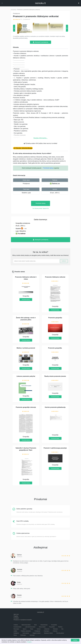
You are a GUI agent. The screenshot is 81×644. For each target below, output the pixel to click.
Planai (15, 635)
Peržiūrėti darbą (40, 203)
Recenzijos (16, 629)
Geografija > (14, 10)
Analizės (16, 625)
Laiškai (15, 631)
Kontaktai (16, 618)
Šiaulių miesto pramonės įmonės (55, 376)
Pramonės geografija (55, 318)
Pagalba (16, 616)
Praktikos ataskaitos (26, 631)
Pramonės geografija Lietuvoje (26, 407)
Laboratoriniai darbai (30, 627)
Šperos (25, 629)
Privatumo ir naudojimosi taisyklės (23, 620)
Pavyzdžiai (52, 627)
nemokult (40, 3)
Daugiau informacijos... (40, 138)
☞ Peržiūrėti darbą (47, 168)
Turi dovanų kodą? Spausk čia (41, 208)
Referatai (55, 629)
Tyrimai (39, 629)
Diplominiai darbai (26, 625)
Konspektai (54, 625)
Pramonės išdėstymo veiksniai (55, 277)
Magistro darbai (37, 633)
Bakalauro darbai (48, 633)
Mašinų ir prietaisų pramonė (26, 348)
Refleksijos (23, 635)
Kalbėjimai (16, 633)
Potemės (55, 631)
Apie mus (16, 614)
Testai (32, 629)
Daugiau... (30, 642)
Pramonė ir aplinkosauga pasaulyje (55, 448)
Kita (62, 629)
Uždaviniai (47, 629)
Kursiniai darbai (18, 627)
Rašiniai (60, 627)
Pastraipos (46, 631)
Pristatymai (26, 184)
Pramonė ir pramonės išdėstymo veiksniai (29, 10)
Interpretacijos (44, 625)
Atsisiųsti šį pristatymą (41, 42)
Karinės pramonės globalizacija (55, 407)
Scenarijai (32, 635)
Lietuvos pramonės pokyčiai (26, 376)
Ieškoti (64, 261)
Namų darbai (42, 627)
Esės (35, 625)
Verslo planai (26, 633)
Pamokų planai (60, 633)
